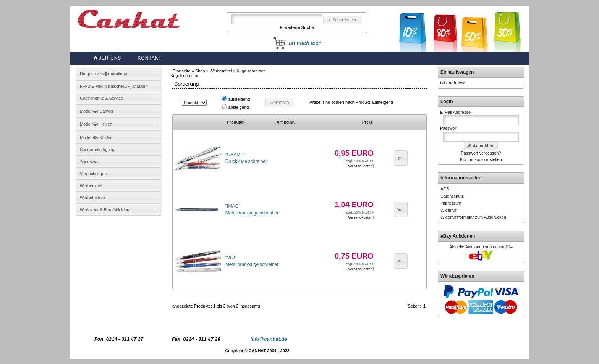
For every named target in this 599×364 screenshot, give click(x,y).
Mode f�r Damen (96, 111)
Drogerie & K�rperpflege (104, 74)
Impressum (451, 203)
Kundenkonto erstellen (481, 159)
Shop (200, 71)
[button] (343, 20)
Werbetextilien (93, 198)
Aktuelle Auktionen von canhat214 (481, 247)
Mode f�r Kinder (96, 137)
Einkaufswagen (457, 72)
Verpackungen (93, 174)
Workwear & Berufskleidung (106, 210)
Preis (367, 122)
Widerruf (448, 210)
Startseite (181, 71)
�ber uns (107, 58)
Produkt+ (236, 122)
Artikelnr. (286, 122)
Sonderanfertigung (97, 150)
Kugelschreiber (250, 71)
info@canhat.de (269, 339)
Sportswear (91, 162)
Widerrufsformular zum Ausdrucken (473, 217)
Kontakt (150, 58)
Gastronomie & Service (101, 98)
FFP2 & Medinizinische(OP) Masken (114, 86)
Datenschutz (452, 196)
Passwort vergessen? (481, 153)
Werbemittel (221, 71)
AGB (445, 189)
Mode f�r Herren (96, 124)
